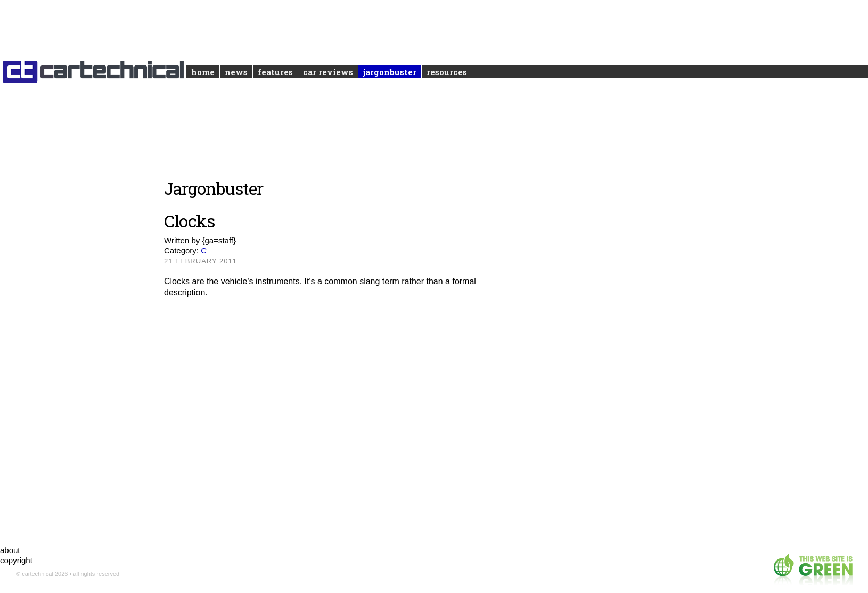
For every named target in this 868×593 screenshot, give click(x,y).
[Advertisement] (343, 412)
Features (275, 72)
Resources (447, 72)
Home (203, 72)
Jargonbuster (390, 72)
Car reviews (328, 72)
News (236, 72)
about (10, 550)
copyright (16, 560)
